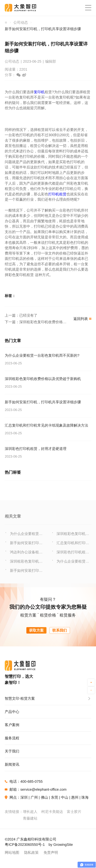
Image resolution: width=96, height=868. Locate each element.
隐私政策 (31, 853)
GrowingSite (63, 845)
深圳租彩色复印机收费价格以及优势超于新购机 (73, 539)
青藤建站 (30, 818)
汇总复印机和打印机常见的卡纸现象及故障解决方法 (73, 548)
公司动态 (21, 22)
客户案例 (12, 725)
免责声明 (51, 853)
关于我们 (12, 751)
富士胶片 (74, 812)
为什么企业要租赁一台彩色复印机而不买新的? (26, 539)
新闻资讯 (12, 764)
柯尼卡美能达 (52, 812)
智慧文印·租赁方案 (20, 698)
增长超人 (30, 812)
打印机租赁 (57, 194)
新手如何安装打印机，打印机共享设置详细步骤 (43, 29)
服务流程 (12, 738)
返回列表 (82, 319)
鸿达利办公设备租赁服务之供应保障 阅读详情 (27, 557)
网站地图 (12, 853)
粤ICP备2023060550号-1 (25, 845)
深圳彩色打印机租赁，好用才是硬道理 (73, 557)
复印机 (39, 92)
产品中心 (12, 712)
